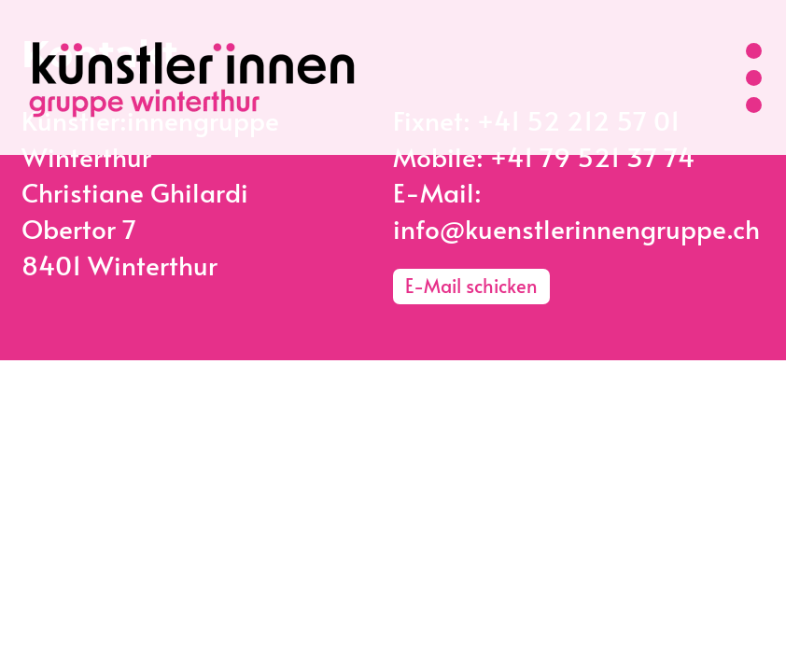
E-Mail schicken (471, 286)
